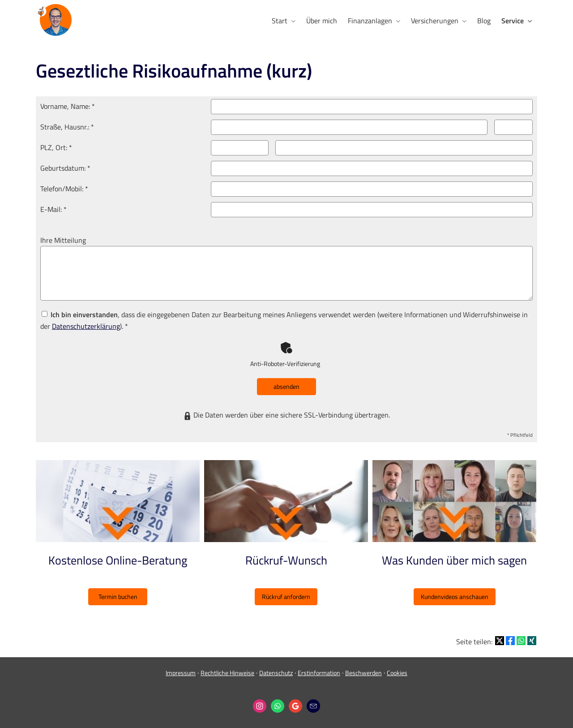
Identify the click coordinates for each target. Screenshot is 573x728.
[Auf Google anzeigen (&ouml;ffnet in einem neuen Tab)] (295, 706)
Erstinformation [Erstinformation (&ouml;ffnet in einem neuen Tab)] (319, 673)
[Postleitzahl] (240, 148)
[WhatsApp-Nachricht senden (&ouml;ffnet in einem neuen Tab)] (278, 706)
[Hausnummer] (513, 127)
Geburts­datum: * (65, 168)
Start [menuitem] (280, 21)
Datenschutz (276, 673)
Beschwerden (363, 673)
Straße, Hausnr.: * (67, 127)
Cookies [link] (397, 673)
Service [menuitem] (513, 21)
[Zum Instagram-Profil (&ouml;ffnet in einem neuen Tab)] (260, 706)
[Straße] (349, 127)
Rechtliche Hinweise (227, 673)
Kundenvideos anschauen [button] (455, 597)
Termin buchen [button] (118, 597)
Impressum (181, 673)
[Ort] (404, 148)
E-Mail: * (53, 209)
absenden (286, 386)
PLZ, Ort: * (56, 147)
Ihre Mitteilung (63, 240)
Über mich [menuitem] (322, 21)
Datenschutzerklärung (86, 326)
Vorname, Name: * (68, 106)
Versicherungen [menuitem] (435, 21)
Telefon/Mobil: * (64, 189)
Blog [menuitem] (484, 21)
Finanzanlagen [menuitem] (370, 21)
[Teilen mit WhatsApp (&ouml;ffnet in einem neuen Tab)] (521, 641)
